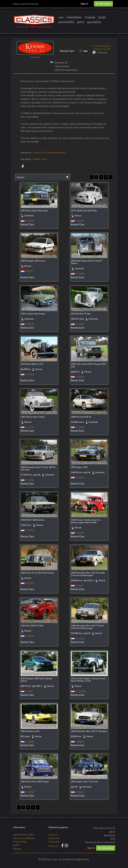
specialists (94, 22)
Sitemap (17, 849)
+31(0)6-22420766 (102, 46)
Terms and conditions (24, 838)
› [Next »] (111, 177)
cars (61, 17)
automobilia (66, 22)
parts (81, 22)
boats (102, 17)
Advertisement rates (23, 835)
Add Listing (103, 4)
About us (53, 835)
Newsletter (54, 842)
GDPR (16, 845)
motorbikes (74, 17)
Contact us (54, 838)
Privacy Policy (20, 842)
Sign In (84, 4)
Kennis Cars (67, 51)
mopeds (90, 17)
